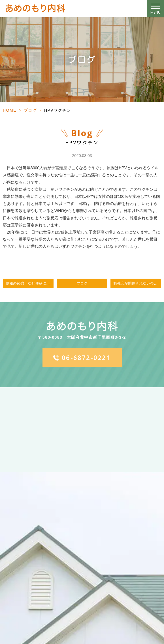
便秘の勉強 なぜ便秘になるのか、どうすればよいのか (30, 283)
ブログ (30, 110)
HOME (10, 110)
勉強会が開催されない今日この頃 (137, 283)
